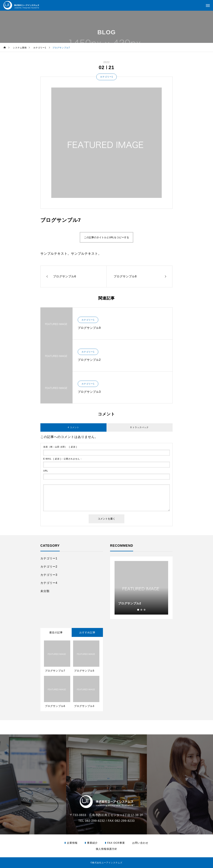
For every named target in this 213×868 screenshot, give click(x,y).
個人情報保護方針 (106, 849)
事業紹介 (92, 843)
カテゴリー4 (49, 583)
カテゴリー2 (49, 567)
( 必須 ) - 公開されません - (62, 459)
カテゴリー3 (49, 575)
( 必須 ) (60, 447)
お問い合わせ (140, 843)
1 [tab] (138, 610)
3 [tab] (145, 610)
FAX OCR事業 (116, 843)
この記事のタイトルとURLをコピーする (106, 237)
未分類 (45, 591)
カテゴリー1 (107, 77)
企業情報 (72, 843)
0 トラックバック (139, 427)
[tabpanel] (141, 588)
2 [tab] (142, 610)
